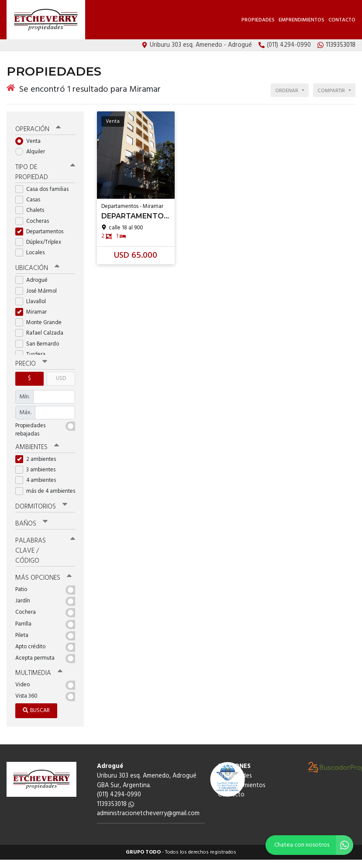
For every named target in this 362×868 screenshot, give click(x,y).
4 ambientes (38, 480)
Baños (31, 524)
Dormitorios (41, 507)
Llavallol (33, 302)
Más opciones (43, 578)
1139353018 (115, 804)
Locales (33, 253)
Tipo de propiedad (45, 172)
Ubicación (37, 268)
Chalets (33, 210)
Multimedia (39, 673)
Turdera (33, 354)
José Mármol (39, 291)
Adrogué (34, 280)
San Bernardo (40, 344)
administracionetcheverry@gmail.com (148, 814)
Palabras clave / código (45, 551)
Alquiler (33, 152)
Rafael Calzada (42, 333)
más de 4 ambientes (45, 491)
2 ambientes (38, 459)
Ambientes (37, 447)
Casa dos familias (45, 189)
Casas (31, 200)
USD (61, 379)
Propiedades (258, 20)
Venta (31, 141)
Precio (31, 364)
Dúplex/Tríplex (41, 242)
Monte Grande (41, 323)
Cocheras (35, 221)
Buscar (36, 711)
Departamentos (42, 232)
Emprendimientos (302, 20)
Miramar (34, 312)
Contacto (342, 20)
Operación (38, 129)
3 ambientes (38, 470)
